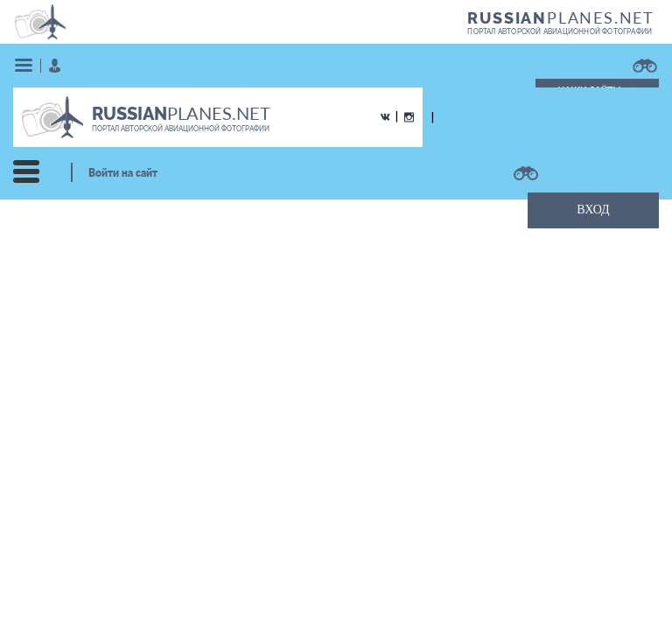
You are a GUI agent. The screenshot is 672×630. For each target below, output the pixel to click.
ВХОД (593, 210)
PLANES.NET (561, 17)
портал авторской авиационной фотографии (560, 31)
